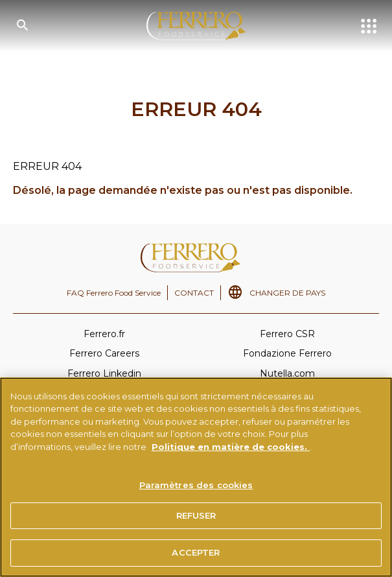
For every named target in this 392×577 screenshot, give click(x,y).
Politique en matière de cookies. (231, 447)
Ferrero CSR (287, 334)
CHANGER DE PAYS (287, 293)
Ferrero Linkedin (104, 373)
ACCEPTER (196, 552)
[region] (196, 477)
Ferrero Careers (104, 353)
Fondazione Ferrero (287, 353)
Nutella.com (287, 373)
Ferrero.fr (104, 334)
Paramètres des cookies (196, 485)
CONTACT (194, 293)
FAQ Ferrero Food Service (114, 293)
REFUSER (196, 515)
